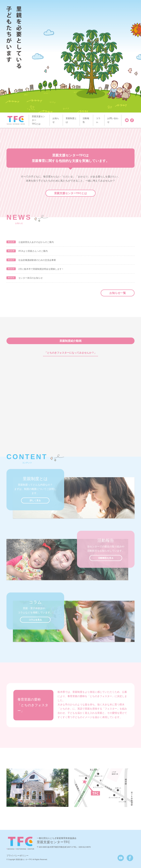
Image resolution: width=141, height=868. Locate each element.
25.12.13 (11, 269)
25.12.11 (11, 278)
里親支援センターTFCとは (71, 193)
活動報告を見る (106, 558)
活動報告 (86, 120)
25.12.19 (11, 251)
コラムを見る (35, 620)
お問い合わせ (113, 120)
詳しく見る (35, 500)
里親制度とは (71, 120)
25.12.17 (11, 260)
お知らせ (56, 120)
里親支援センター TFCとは (38, 120)
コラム (98, 120)
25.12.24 (11, 242)
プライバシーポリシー (17, 856)
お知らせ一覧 (118, 293)
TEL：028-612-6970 (82, 847)
